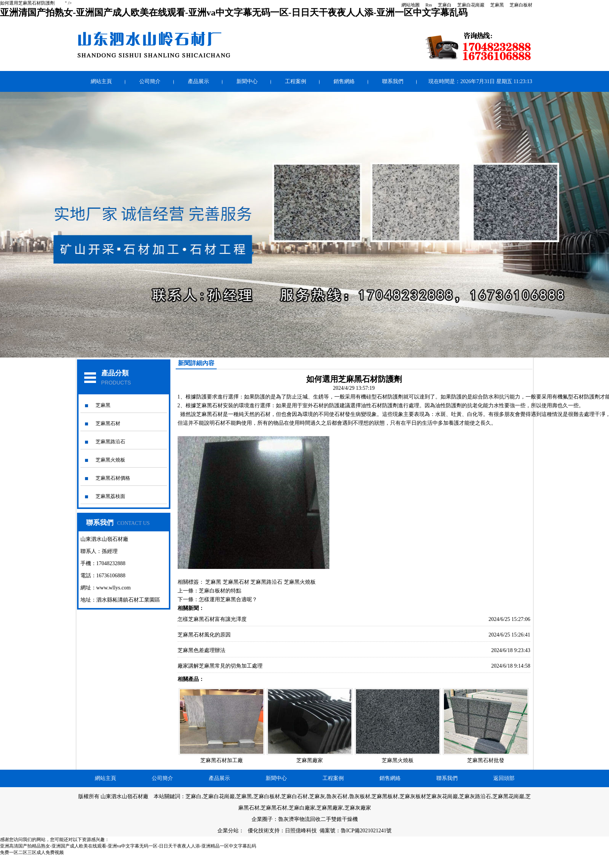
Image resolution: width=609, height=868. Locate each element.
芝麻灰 (317, 796)
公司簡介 (150, 81)
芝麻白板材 (521, 5)
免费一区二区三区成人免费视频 (32, 852)
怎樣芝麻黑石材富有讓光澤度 (212, 619)
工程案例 (296, 81)
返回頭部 (504, 778)
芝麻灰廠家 (358, 808)
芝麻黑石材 (108, 423)
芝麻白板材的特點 (220, 591)
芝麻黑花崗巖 (508, 796)
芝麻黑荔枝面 (110, 496)
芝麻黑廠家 (310, 760)
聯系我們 (393, 81)
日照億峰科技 (301, 831)
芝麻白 (445, 5)
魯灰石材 (337, 796)
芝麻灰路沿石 (475, 796)
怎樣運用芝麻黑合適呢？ (228, 599)
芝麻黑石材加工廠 (222, 760)
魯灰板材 (360, 796)
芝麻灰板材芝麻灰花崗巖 (429, 796)
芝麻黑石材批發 (486, 760)
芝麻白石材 (294, 796)
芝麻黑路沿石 (110, 442)
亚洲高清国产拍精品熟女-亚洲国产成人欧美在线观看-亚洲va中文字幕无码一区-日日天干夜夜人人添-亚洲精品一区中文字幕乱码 (128, 846)
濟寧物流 (299, 819)
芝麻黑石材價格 (113, 478)
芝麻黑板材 (385, 796)
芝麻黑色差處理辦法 (201, 650)
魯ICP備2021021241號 (366, 831)
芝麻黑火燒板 (110, 460)
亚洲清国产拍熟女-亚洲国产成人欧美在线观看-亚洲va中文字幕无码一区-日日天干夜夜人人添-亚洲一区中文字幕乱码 (234, 13)
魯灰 (283, 819)
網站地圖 (411, 5)
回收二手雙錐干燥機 (334, 819)
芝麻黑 (497, 5)
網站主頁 (101, 81)
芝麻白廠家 (302, 808)
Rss (429, 5)
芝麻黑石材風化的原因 (204, 635)
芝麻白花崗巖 (471, 5)
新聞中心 (247, 81)
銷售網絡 (344, 81)
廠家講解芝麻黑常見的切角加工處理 (220, 666)
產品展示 (198, 81)
